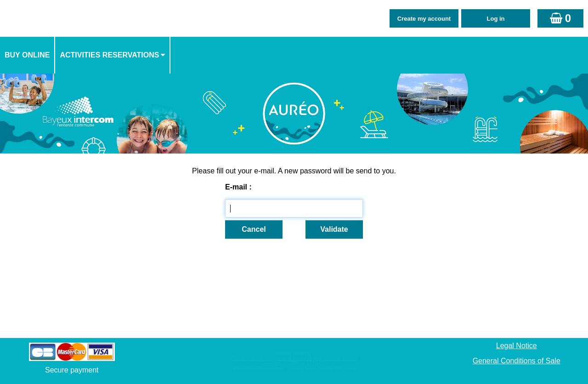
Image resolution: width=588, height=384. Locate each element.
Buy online (27, 55)
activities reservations (109, 55)
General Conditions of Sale (517, 361)
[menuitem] (28, 55)
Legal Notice (517, 346)
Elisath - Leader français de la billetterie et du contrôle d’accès (294, 358)
